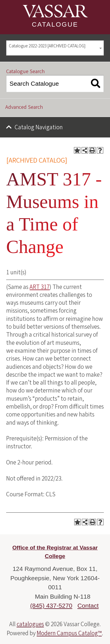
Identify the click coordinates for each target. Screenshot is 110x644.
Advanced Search (24, 107)
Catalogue (55, 24)
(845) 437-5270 (51, 606)
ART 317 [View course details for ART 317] (40, 287)
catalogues (30, 624)
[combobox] (55, 48)
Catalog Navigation (39, 127)
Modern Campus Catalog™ (69, 633)
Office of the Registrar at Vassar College (55, 552)
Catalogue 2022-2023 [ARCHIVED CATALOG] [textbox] (47, 46)
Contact (88, 606)
